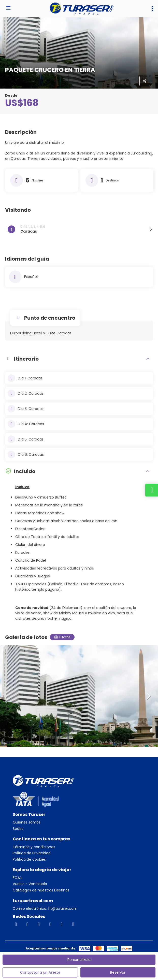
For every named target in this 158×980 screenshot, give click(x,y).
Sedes (18, 829)
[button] (148, 696)
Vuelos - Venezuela (30, 884)
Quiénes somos (27, 822)
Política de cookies (29, 860)
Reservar (118, 972)
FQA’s (18, 878)
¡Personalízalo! (79, 960)
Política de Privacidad (32, 853)
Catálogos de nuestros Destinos (41, 890)
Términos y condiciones (34, 847)
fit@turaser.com (62, 908)
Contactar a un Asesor (40, 972)
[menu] (152, 9)
